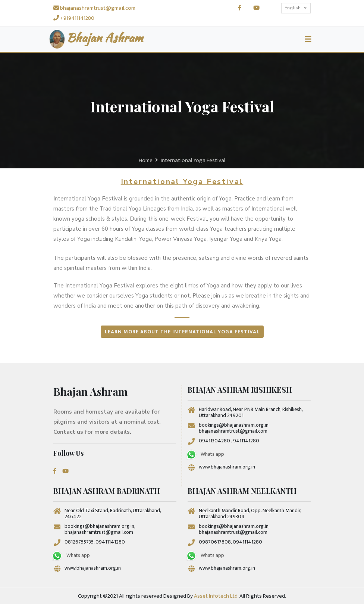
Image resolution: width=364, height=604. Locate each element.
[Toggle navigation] (308, 39)
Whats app (205, 455)
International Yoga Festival (193, 160)
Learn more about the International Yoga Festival (182, 332)
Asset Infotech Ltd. (216, 596)
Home (146, 160)
